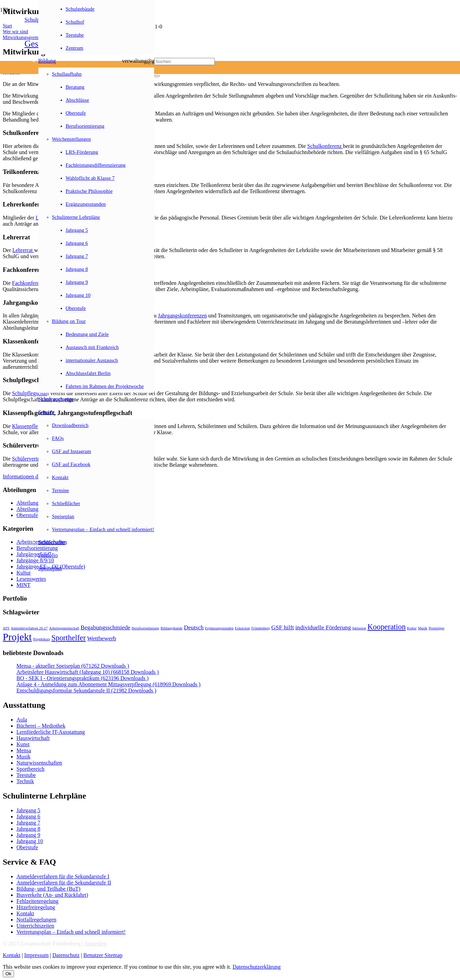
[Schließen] (157, 76)
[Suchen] (184, 61)
